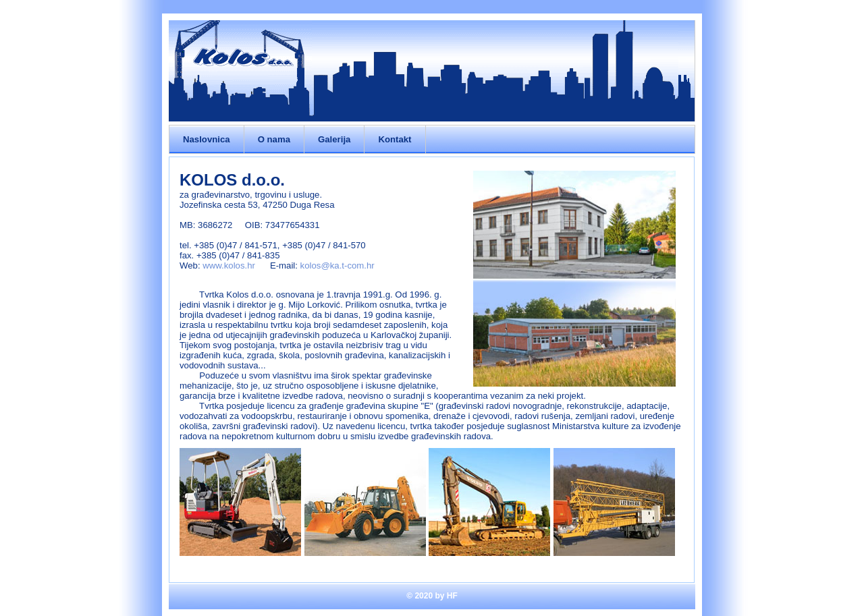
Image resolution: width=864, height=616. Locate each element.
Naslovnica (207, 139)
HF (452, 596)
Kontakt (395, 139)
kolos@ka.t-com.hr (337, 265)
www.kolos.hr (229, 265)
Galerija (334, 139)
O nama (274, 139)
